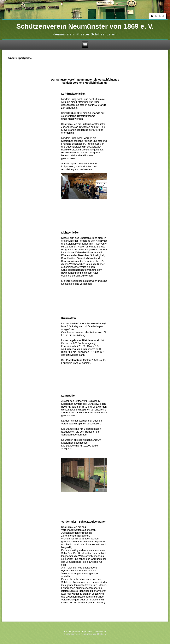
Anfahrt (76, 632)
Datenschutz (100, 632)
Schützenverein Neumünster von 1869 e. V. (85, 26)
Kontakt (68, 632)
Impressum (87, 632)
